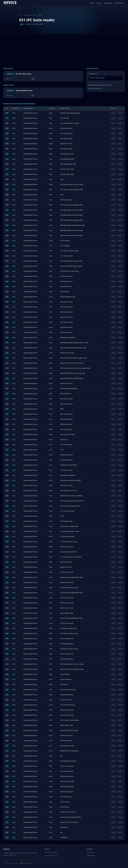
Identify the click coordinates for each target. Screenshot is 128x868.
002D (51, 261)
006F (51, 771)
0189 (51, 720)
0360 (51, 511)
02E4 (51, 159)
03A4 (51, 521)
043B (51, 134)
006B (51, 185)
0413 (51, 312)
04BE (51, 144)
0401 (51, 394)
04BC (51, 149)
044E (51, 588)
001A (51, 343)
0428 (51, 292)
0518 (51, 736)
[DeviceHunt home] (10, 3)
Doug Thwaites (29, 863)
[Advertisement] (64, 49)
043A (51, 705)
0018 (51, 338)
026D (51, 807)
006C (51, 190)
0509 (51, 613)
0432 (51, 741)
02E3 (51, 169)
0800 (51, 552)
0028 (51, 205)
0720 (51, 838)
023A (51, 440)
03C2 (51, 833)
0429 (51, 297)
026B (51, 797)
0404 (51, 195)
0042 (51, 572)
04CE (51, 664)
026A (51, 792)
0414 (51, 450)
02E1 (51, 174)
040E (51, 399)
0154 (51, 231)
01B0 (51, 363)
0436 (51, 577)
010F (51, 649)
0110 (51, 644)
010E (51, 654)
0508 (51, 608)
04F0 (51, 822)
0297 (51, 378)
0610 (51, 557)
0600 (51, 567)
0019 (51, 348)
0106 (51, 827)
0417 (51, 445)
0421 (14, 113)
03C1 (51, 532)
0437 (51, 317)
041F (51, 302)
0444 (51, 756)
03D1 (51, 787)
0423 (51, 419)
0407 (51, 690)
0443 (51, 700)
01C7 (51, 746)
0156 (51, 236)
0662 (51, 123)
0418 (51, 623)
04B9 (51, 179)
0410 (51, 389)
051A (51, 725)
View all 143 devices (96, 88)
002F (51, 271)
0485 (51, 685)
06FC (51, 680)
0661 (51, 674)
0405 (51, 491)
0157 (51, 220)
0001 (51, 603)
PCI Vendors (108, 3)
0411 (51, 460)
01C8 (51, 751)
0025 (51, 210)
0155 (51, 225)
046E (51, 241)
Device (120, 113)
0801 (51, 562)
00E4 (51, 634)
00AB (51, 639)
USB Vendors (119, 3)
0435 (51, 618)
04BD (51, 154)
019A (51, 435)
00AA (51, 628)
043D (51, 322)
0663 (51, 118)
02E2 (51, 164)
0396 (51, 537)
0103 (51, 501)
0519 (51, 731)
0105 (51, 817)
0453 (51, 486)
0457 (51, 251)
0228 (51, 200)
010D (51, 659)
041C (51, 470)
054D (51, 516)
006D (51, 776)
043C (51, 276)
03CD (51, 542)
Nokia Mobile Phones (31, 15)
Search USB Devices (51, 856)
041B (51, 481)
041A (51, 496)
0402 (51, 307)
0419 (51, 583)
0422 (51, 414)
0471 (51, 246)
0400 (51, 455)
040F (51, 287)
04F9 (51, 353)
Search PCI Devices (51, 852)
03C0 (51, 526)
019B (51, 429)
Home (92, 3)
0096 (51, 715)
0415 (51, 475)
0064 (51, 128)
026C (51, 802)
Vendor (113, 113)
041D (51, 404)
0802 (51, 547)
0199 (51, 424)
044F (51, 593)
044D (51, 598)
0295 (51, 373)
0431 (51, 465)
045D (51, 333)
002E (51, 266)
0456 (51, 256)
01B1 (51, 358)
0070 (51, 766)
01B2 (51, 368)
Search (99, 3)
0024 (51, 215)
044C (51, 812)
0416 (51, 282)
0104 (51, 506)
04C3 (51, 710)
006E (51, 761)
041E (51, 409)
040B (51, 695)
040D (51, 384)
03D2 (51, 782)
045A (51, 327)
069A (51, 113)
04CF (51, 669)
